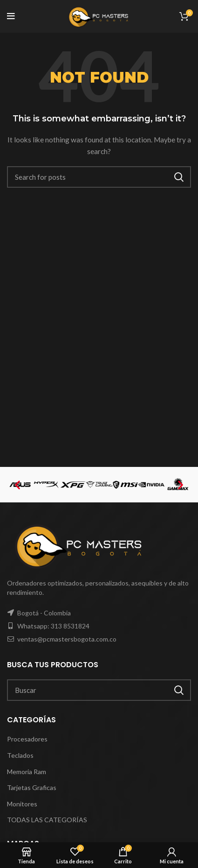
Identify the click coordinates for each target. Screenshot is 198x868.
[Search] (99, 177)
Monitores (22, 804)
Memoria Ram (27, 772)
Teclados (20, 755)
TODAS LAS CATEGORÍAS (47, 820)
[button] (17, 484)
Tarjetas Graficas (32, 787)
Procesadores (27, 739)
